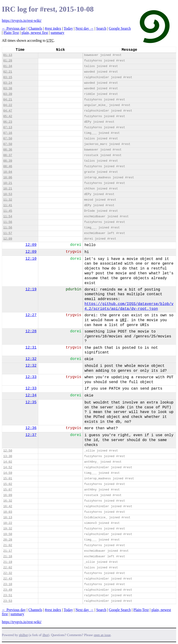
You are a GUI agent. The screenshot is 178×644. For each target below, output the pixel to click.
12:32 (31, 359)
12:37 (31, 435)
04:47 (8, 111)
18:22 (8, 523)
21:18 (8, 556)
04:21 (8, 100)
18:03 (8, 512)
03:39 (8, 94)
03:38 (8, 88)
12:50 (8, 451)
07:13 (8, 127)
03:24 (8, 83)
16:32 (8, 501)
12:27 (31, 315)
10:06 (8, 178)
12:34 (31, 395)
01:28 (8, 61)
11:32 (8, 200)
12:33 (31, 377)
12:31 (31, 348)
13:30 (8, 456)
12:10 (31, 259)
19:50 (8, 534)
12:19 (31, 289)
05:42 (8, 116)
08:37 (8, 155)
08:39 (8, 161)
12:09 (8, 239)
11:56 (8, 222)
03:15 (8, 77)
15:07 (8, 490)
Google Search (120, 28)
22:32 (8, 573)
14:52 (8, 467)
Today (68, 28)
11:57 (8, 233)
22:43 (8, 579)
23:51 (8, 595)
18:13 (8, 517)
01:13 (8, 55)
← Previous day (14, 28)
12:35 (31, 402)
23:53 (8, 601)
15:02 (8, 484)
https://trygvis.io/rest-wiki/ (22, 21)
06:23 (8, 122)
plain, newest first (35, 33)
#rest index (53, 28)
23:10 (8, 584)
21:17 (8, 551)
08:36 (8, 150)
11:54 (8, 216)
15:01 (8, 479)
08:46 (8, 166)
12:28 (31, 331)
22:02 (8, 568)
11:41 (8, 205)
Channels (35, 28)
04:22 (8, 105)
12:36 (31, 428)
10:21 (8, 183)
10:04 (8, 172)
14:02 (8, 462)
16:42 (8, 506)
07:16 (8, 133)
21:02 (8, 545)
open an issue (102, 635)
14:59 (8, 473)
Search (101, 28)
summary (57, 33)
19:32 (8, 529)
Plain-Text (11, 33)
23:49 (8, 590)
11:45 (8, 211)
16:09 (8, 495)
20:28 (8, 540)
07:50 (8, 139)
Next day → (85, 28)
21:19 (8, 562)
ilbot (45, 635)
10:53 (8, 194)
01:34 (8, 66)
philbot (23, 635)
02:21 (8, 72)
